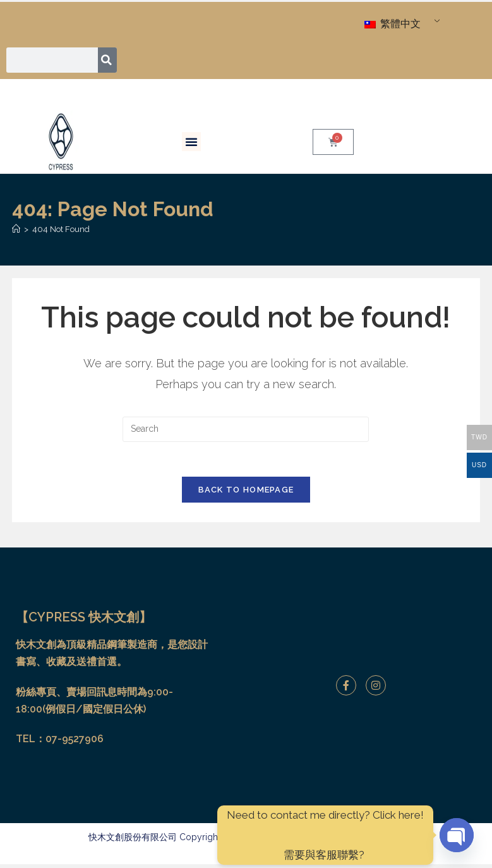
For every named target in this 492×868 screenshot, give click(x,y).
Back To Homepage (246, 493)
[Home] (16, 229)
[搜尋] (108, 60)
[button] (191, 142)
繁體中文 (393, 24)
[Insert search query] (246, 429)
